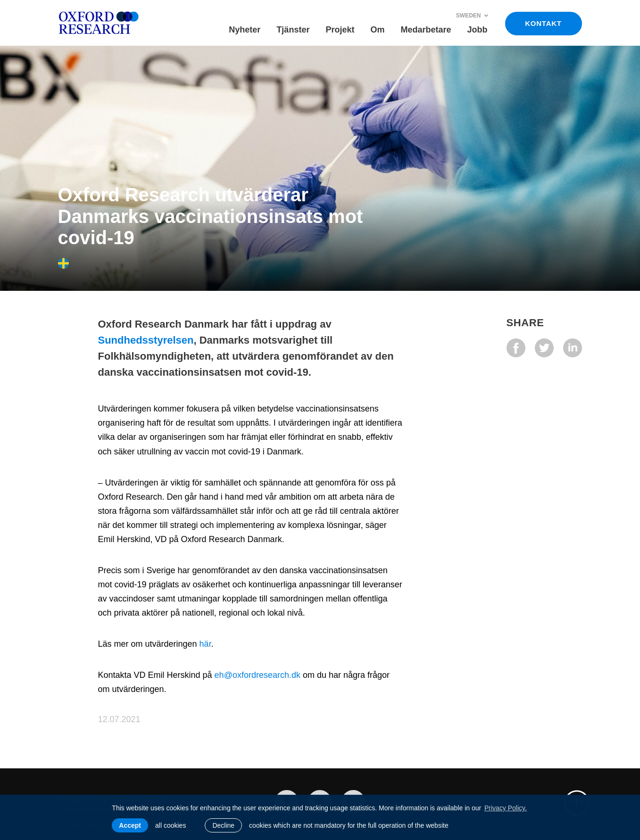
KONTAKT (543, 23)
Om (377, 30)
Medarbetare (426, 30)
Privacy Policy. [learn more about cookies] (506, 808)
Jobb (478, 30)
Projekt (340, 30)
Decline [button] (223, 825)
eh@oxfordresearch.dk (258, 675)
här (205, 644)
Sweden (472, 16)
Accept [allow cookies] (130, 825)
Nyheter (245, 30)
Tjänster (293, 30)
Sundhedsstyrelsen (146, 340)
